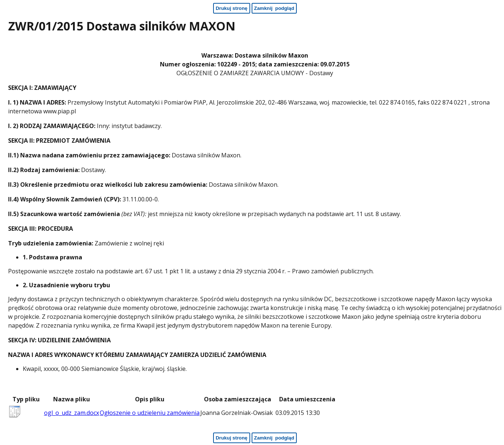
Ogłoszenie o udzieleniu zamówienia (150, 413)
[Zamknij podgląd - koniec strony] (274, 438)
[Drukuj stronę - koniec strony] (232, 438)
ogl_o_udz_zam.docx (72, 413)
